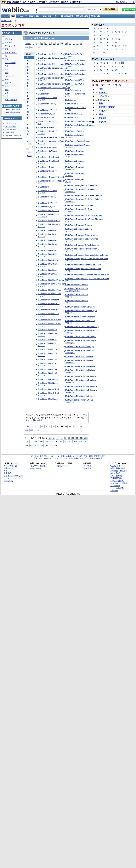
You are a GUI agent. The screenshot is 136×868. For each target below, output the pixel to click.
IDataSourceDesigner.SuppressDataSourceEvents (87, 275)
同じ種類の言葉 (67, 16)
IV (28, 128)
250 (32, 445)
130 (36, 441)
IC (28, 67)
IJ (27, 89)
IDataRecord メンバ (46, 207)
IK (28, 92)
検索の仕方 (8, 468)
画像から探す (34, 16)
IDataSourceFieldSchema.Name (79, 357)
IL (27, 96)
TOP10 (95, 85)
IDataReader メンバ (46, 114)
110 (27, 441)
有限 (101, 89)
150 (46, 441)
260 (36, 445)
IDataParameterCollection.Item (51, 74)
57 (77, 44)
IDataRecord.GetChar (47, 250)
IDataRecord (43, 187)
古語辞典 (65, 2)
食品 (7, 90)
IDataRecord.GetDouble (48, 310)
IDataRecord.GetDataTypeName (52, 280)
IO (28, 105)
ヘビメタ (103, 111)
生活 (7, 73)
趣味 (7, 80)
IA (28, 60)
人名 (7, 93)
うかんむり (104, 100)
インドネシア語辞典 (119, 483)
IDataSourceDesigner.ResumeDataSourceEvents (87, 255)
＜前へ (28, 44)
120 (32, 441)
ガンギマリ (104, 96)
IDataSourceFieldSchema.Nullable (80, 366)
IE (28, 73)
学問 (7, 66)
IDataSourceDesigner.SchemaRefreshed (83, 265)
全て (4, 36)
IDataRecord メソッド (47, 203)
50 (50, 44)
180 (61, 441)
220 (80, 441)
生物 (7, 86)
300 (32, 47)
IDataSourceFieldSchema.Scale (79, 396)
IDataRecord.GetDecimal (49, 300)
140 (41, 441)
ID (28, 70)
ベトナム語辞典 (117, 488)
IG (28, 80)
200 (70, 441)
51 (54, 44)
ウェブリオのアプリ (39, 466)
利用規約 (7, 473)
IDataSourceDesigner (75, 151)
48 (42, 44)
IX (28, 134)
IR (28, 115)
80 (77, 438)
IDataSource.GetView (75, 131)
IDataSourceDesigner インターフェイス (75, 162)
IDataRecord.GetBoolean (49, 221)
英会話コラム (11, 123)
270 (41, 445)
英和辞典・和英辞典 (119, 471)
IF (27, 76)
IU (28, 125)
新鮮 (101, 103)
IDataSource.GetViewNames (78, 141)
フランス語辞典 (117, 481)
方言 (7, 96)
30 (58, 438)
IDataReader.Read (46, 167)
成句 (56, 16)
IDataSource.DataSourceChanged (80, 121)
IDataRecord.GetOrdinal (48, 389)
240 (27, 445)
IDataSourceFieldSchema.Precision (81, 376)
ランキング (22, 16)
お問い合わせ (37, 420)
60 (69, 438)
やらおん (103, 92)
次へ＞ (38, 47)
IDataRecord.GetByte (47, 230)
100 (85, 438)
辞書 (4, 2)
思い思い (103, 118)
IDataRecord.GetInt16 (47, 349)
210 (75, 441)
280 (46, 445)
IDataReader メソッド (47, 110)
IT (27, 121)
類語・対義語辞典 (14, 2)
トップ (5, 16)
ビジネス (8, 39)
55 (70, 44)
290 (51, 445)
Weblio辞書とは (10, 466)
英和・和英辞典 (29, 2)
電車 (7, 49)
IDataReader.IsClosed (47, 147)
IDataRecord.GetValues (76, 70)
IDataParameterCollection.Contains (53, 54)
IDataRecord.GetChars (48, 260)
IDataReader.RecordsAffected (51, 177)
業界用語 (8, 42)
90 (81, 438)
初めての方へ (121, 2)
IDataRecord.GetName (48, 379)
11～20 (107, 85)
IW (28, 131)
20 (54, 438)
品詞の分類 (95, 16)
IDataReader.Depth (46, 127)
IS (28, 118)
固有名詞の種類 (82, 16)
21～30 (118, 85)
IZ (27, 141)
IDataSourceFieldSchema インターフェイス (76, 290)
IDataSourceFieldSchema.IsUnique (81, 337)
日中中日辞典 (42, 2)
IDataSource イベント (75, 104)
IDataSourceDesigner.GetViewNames (82, 235)
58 (81, 44)
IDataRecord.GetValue (75, 60)
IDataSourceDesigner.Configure (79, 205)
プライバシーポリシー (13, 476)
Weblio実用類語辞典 (13, 109)
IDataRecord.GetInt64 (47, 369)
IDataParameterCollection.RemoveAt (54, 84)
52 (58, 44)
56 (74, 44)
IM (28, 99)
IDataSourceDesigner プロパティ (75, 168)
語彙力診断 (10, 132)
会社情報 (87, 466)
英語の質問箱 (11, 130)
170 (56, 441)
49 (46, 44)
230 (85, 441)
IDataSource (71, 100)
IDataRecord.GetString (47, 399)
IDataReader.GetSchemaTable (51, 137)
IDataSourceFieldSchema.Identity (80, 317)
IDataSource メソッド (75, 114)
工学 (7, 59)
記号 (117, 70)
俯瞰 (101, 114)
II (27, 86)
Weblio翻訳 (115, 473)
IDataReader (43, 94)
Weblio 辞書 (6, 21)
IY (28, 137)
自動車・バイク (11, 53)
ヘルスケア (9, 76)
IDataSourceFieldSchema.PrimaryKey (82, 386)
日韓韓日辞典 (54, 2)
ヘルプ (132, 2)
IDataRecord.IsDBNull (75, 80)
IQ (28, 112)
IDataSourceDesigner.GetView (79, 225)
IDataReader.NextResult (48, 157)
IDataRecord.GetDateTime (49, 290)
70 (73, 438)
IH (28, 83)
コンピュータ (10, 46)
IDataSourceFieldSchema (76, 285)
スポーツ (8, 83)
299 (27, 47)
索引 (13, 16)
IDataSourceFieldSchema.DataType (81, 307)
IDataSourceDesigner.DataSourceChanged (84, 215)
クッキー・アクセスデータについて (14, 479)
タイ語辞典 (115, 486)
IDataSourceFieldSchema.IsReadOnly (82, 327)
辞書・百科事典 (11, 100)
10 (50, 438)
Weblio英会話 (11, 127)
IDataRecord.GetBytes (47, 240)
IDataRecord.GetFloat (47, 330)
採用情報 (87, 468)
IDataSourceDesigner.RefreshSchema (82, 245)
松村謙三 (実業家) (107, 107)
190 (66, 441)
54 (66, 44)
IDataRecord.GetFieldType (49, 320)
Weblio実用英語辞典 (13, 113)
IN (28, 102)
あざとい (103, 122)
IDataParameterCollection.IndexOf (53, 64)
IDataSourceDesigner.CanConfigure (81, 185)
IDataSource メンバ (74, 117)
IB (28, 64)
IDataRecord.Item (73, 90)
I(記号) (29, 156)
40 (61, 438)
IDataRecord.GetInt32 (47, 359)
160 (51, 441)
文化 (7, 69)
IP (28, 109)
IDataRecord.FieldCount (48, 211)
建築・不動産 (10, 63)
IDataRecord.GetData (47, 270)
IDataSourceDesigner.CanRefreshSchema (84, 195)
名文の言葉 (47, 16)
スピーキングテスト (13, 136)
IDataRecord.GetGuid (47, 340)
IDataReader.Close (46, 117)
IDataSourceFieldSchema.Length (80, 347)
